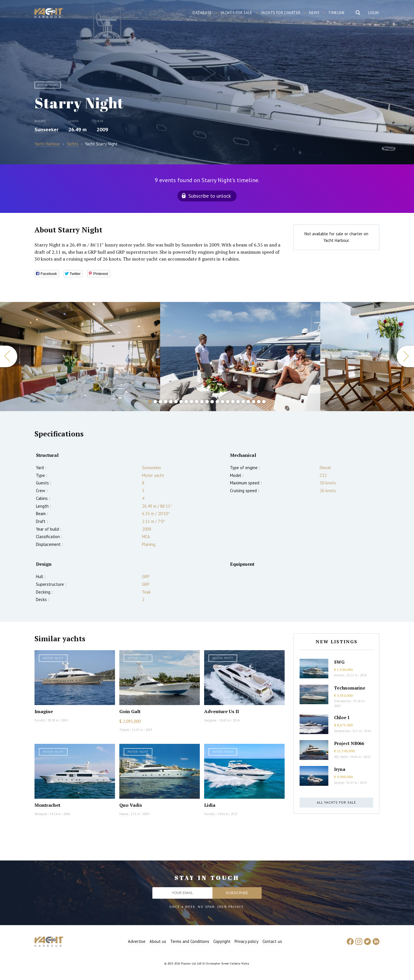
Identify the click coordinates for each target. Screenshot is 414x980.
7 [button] (181, 402)
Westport (41, 814)
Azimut (339, 675)
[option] (80, 357)
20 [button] (248, 402)
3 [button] (160, 402)
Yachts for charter (281, 13)
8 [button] (186, 402)
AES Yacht (341, 757)
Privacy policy (247, 941)
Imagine (44, 711)
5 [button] (171, 402)
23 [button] (264, 402)
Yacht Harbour (49, 14)
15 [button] (223, 402)
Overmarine (343, 701)
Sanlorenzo (342, 731)
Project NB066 (349, 743)
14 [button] (217, 402)
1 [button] (150, 402)
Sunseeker (46, 129)
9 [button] (191, 402)
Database (202, 13)
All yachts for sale (336, 802)
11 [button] (202, 402)
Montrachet (47, 805)
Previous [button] (9, 356)
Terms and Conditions (190, 941)
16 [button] (228, 402)
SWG (339, 662)
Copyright (222, 941)
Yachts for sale (236, 13)
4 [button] (166, 402)
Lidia (210, 805)
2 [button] (155, 402)
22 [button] (259, 402)
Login (373, 13)
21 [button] (254, 402)
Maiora (124, 814)
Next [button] (405, 356)
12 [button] (207, 402)
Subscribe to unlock (210, 196)
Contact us (272, 941)
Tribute (124, 730)
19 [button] (243, 402)
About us (158, 941)
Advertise (137, 941)
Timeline (337, 13)
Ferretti (40, 720)
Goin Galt (130, 711)
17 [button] (233, 402)
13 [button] (212, 402)
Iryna (340, 769)
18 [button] (238, 402)
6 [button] (176, 402)
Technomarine (350, 688)
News (314, 13)
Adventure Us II (222, 711)
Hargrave (210, 720)
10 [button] (197, 402)
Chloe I (342, 717)
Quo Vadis (131, 805)
